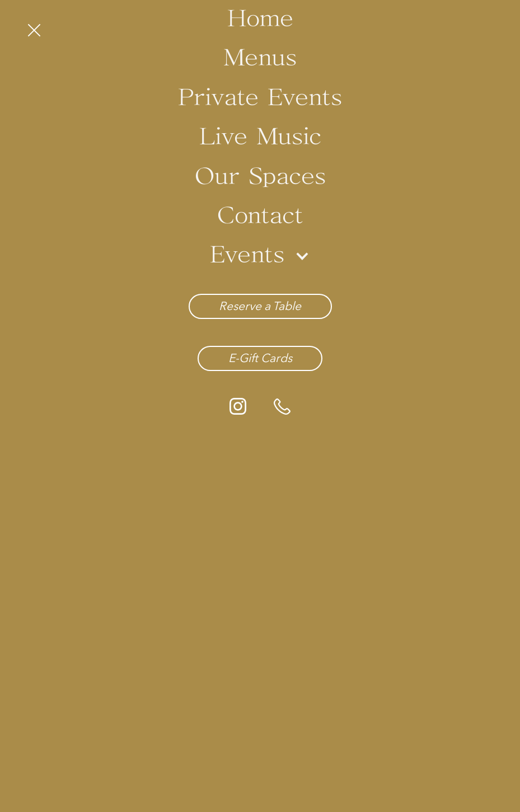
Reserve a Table (260, 306)
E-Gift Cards (260, 358)
